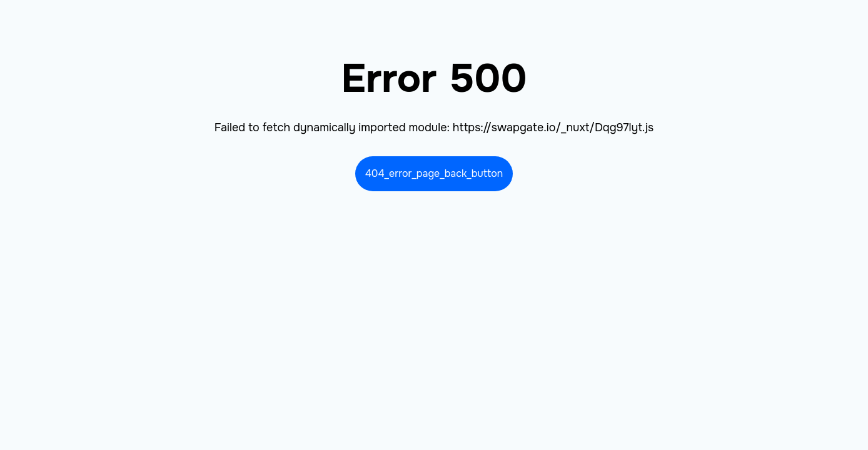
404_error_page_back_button (434, 173)
